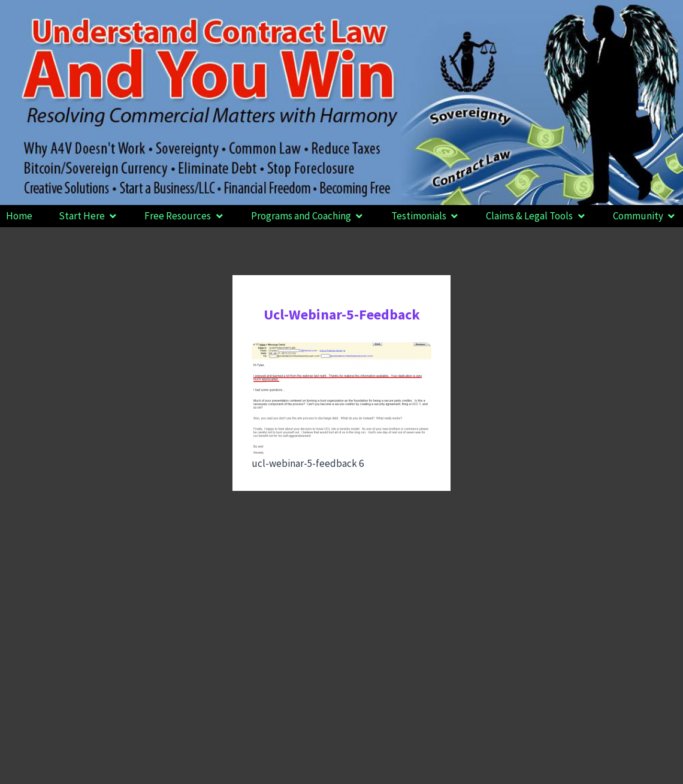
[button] (89, 216)
